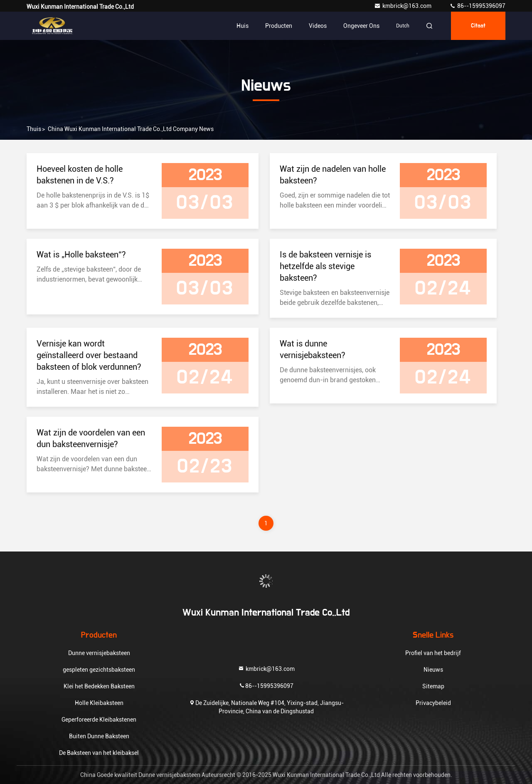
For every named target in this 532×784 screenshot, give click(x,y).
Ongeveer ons (361, 26)
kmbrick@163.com (403, 6)
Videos (318, 26)
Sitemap (433, 686)
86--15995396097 (477, 6)
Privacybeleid (433, 703)
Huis (243, 26)
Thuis (34, 129)
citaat (478, 26)
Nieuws (433, 670)
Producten (279, 26)
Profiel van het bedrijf (433, 653)
